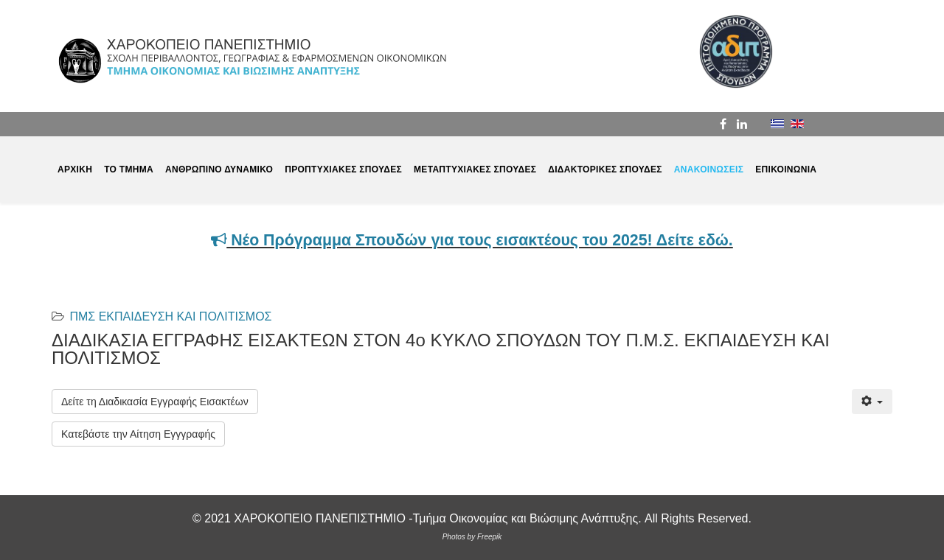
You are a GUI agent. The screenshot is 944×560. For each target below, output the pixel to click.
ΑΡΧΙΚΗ (75, 169)
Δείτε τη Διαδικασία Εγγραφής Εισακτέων (155, 402)
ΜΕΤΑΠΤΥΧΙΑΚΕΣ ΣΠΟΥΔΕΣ (475, 169)
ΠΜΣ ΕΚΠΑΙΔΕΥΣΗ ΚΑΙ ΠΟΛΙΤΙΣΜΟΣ (170, 316)
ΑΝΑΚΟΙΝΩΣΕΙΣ (709, 169)
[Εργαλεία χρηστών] (872, 402)
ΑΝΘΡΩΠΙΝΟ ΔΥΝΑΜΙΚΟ (219, 169)
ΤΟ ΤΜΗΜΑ (129, 169)
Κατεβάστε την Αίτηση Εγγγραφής (138, 434)
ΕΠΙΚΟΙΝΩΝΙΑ (786, 169)
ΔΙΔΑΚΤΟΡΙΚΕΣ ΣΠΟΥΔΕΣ (605, 169)
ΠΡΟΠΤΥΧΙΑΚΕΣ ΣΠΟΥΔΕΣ (343, 169)
